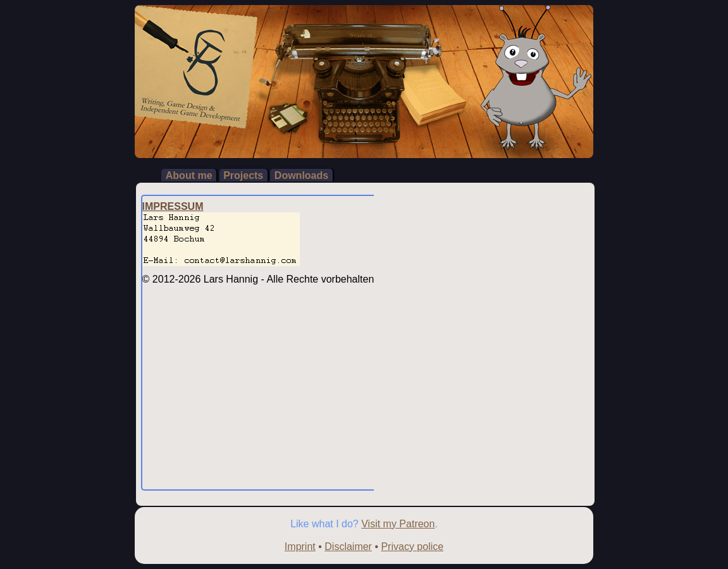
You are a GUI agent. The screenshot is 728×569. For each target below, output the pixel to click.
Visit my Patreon (398, 524)
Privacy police (412, 547)
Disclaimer (348, 547)
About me (189, 175)
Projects (243, 175)
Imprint (300, 547)
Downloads (301, 175)
